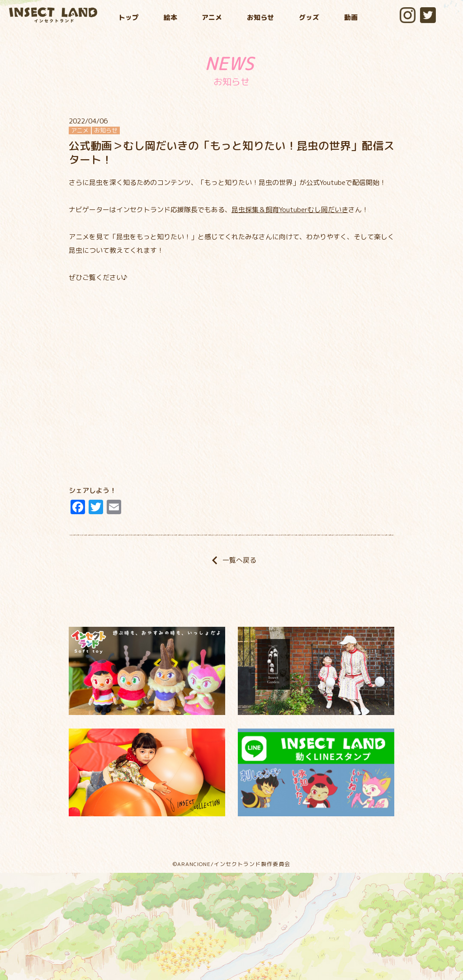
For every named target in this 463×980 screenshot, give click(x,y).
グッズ (309, 17)
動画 (351, 17)
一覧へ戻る (231, 560)
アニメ (212, 17)
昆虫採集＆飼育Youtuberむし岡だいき (290, 210)
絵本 (170, 17)
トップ (129, 17)
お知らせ (260, 17)
